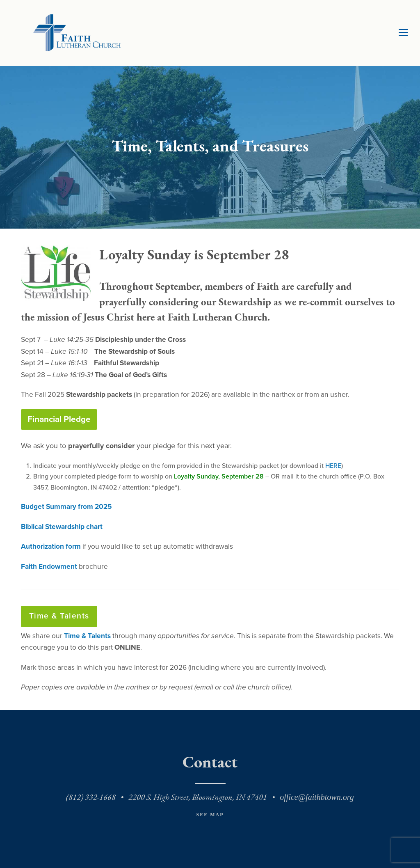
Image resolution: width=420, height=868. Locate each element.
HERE (333, 466)
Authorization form (51, 546)
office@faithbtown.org (317, 797)
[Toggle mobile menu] (403, 33)
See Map (210, 815)
